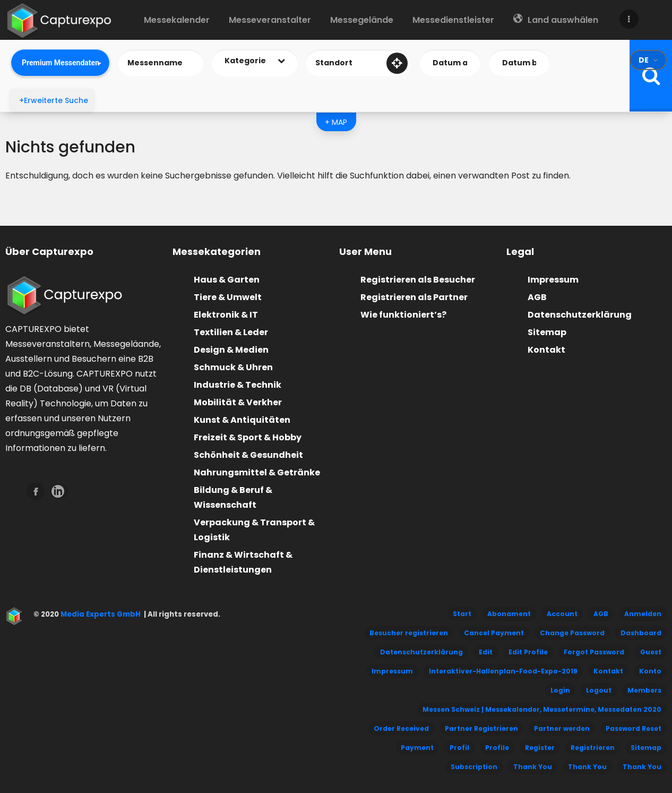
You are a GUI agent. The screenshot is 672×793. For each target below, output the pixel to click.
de (644, 60)
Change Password (572, 633)
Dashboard (641, 633)
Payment (417, 748)
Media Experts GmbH (100, 614)
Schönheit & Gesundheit (248, 455)
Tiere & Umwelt (228, 297)
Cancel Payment (494, 633)
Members (644, 690)
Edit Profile (528, 652)
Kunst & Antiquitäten (242, 420)
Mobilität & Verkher (238, 402)
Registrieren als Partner (414, 297)
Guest (651, 652)
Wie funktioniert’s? (403, 315)
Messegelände (362, 20)
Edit (486, 652)
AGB (537, 297)
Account (562, 614)
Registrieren (593, 748)
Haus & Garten (227, 280)
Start (462, 614)
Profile (497, 748)
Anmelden (643, 614)
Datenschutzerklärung (580, 315)
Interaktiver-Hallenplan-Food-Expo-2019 (503, 671)
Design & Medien (231, 350)
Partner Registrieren (481, 728)
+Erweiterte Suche (54, 100)
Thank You (533, 767)
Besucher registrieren (409, 633)
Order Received (401, 728)
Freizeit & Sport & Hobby (248, 437)
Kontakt (546, 350)
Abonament (509, 614)
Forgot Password (594, 652)
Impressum (553, 280)
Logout (599, 690)
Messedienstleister (453, 20)
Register (540, 748)
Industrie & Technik (238, 385)
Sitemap (547, 332)
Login (560, 690)
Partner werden (562, 728)
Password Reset (634, 728)
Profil (459, 748)
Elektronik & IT (226, 315)
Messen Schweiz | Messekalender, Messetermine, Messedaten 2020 (542, 709)
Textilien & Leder (231, 332)
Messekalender (177, 20)
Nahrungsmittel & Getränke (257, 472)
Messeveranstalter (270, 20)
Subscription (474, 767)
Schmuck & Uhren (233, 367)
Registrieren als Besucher (418, 280)
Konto (650, 671)
